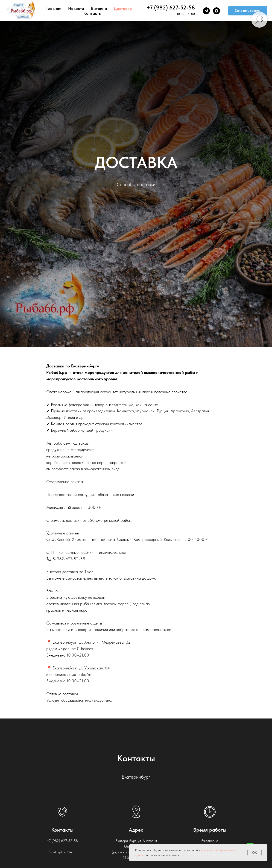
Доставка (123, 8)
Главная (54, 8)
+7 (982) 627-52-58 (171, 7)
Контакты (92, 13)
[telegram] (206, 11)
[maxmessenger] (216, 11)
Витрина (99, 8)
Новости (76, 8)
